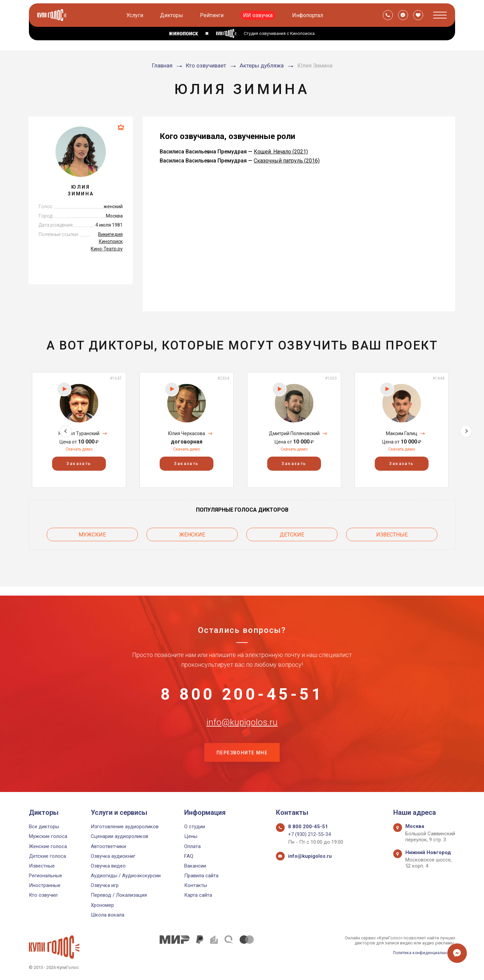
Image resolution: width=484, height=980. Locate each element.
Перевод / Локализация (119, 895)
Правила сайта (201, 876)
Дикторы (172, 15)
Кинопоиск (111, 241)
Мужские (92, 533)
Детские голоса (47, 856)
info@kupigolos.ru (242, 718)
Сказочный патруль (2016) (287, 161)
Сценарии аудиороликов (119, 837)
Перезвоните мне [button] (242, 752)
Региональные (46, 876)
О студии (195, 827)
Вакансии (195, 866)
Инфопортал (308, 15)
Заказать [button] (79, 464)
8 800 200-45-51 (242, 685)
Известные (392, 533)
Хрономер (102, 905)
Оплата (192, 846)
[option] (79, 430)
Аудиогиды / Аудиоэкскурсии (126, 876)
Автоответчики (108, 846)
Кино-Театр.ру (107, 249)
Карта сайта (198, 895)
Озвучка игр (105, 886)
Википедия (110, 234)
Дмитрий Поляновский (294, 433)
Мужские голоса (48, 837)
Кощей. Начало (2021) (281, 152)
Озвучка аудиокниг (113, 856)
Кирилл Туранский (79, 433)
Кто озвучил (43, 895)
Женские (192, 533)
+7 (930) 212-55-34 (309, 835)
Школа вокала (108, 915)
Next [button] (466, 430)
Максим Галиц (402, 433)
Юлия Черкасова (187, 433)
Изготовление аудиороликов (125, 827)
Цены (191, 837)
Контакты (196, 886)
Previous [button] (18, 430)
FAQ (189, 856)
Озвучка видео (108, 866)
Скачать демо (79, 449)
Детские (292, 533)
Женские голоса (48, 846)
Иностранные (45, 886)
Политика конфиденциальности (422, 953)
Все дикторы (44, 827)
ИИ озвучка (258, 15)
